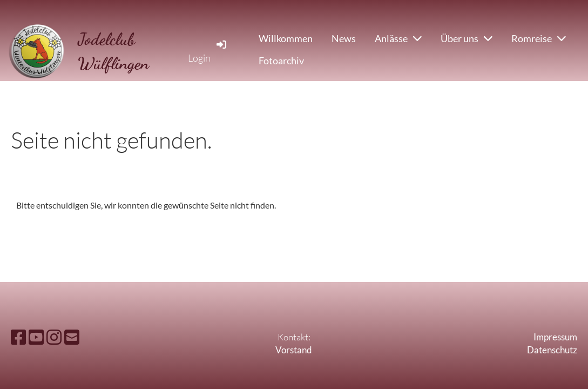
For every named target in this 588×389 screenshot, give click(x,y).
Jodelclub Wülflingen (113, 51)
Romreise (539, 38)
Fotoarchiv (281, 61)
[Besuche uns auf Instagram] (54, 337)
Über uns (467, 38)
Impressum (555, 337)
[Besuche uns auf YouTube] (36, 337)
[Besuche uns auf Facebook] (18, 337)
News (344, 38)
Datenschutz (552, 350)
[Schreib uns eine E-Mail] (72, 337)
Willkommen (286, 38)
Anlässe (398, 38)
